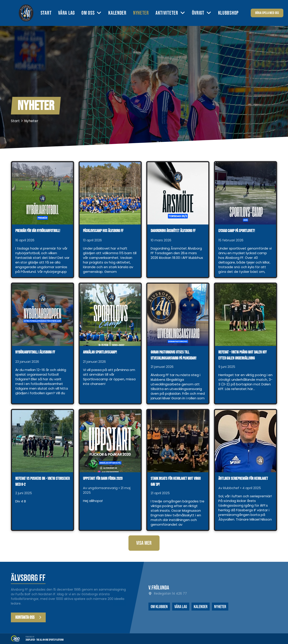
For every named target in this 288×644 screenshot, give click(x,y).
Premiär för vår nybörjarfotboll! (38, 231)
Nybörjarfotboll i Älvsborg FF (35, 352)
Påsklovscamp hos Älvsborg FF (103, 231)
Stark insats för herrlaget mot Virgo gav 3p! (176, 482)
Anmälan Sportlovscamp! (100, 352)
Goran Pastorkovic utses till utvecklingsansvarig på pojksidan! (174, 355)
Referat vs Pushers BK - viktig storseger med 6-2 (42, 482)
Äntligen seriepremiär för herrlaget (243, 479)
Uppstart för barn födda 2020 (103, 479)
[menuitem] (49, 13)
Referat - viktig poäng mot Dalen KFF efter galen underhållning (243, 355)
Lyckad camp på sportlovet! (237, 231)
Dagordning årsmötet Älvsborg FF (173, 231)
